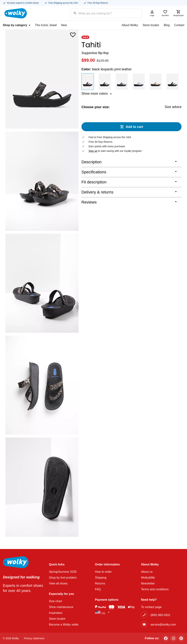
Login (152, 13)
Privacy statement (34, 638)
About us (147, 572)
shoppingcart (178, 13)
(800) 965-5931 (160, 615)
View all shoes (58, 583)
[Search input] (101, 13)
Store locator (151, 25)
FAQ (98, 589)
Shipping (101, 578)
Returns (100, 583)
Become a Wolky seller (64, 625)
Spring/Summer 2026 (63, 572)
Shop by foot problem (63, 578)
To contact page (151, 607)
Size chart (55, 601)
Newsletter (148, 583)
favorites (165, 13)
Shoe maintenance (61, 607)
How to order (103, 572)
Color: (107, 69)
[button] (73, 34)
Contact (179, 25)
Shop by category (17, 25)
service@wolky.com (163, 625)
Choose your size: (96, 107)
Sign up (93, 151)
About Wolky (130, 25)
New (64, 25)
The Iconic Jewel (46, 25)
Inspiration (56, 613)
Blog (167, 25)
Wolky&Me (148, 578)
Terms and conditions (155, 589)
